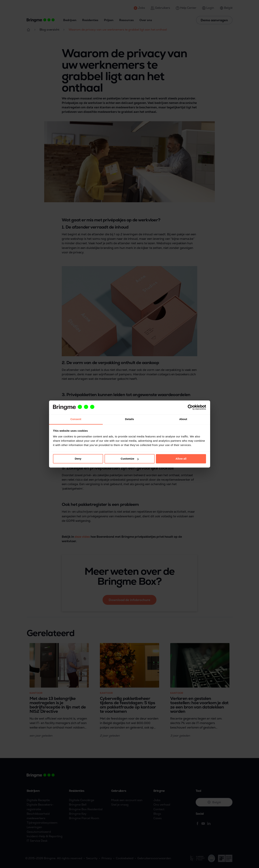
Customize (130, 459)
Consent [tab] (76, 419)
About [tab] (183, 419)
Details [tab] (130, 419)
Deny (78, 459)
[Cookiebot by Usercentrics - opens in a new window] (190, 407)
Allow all (181, 459)
